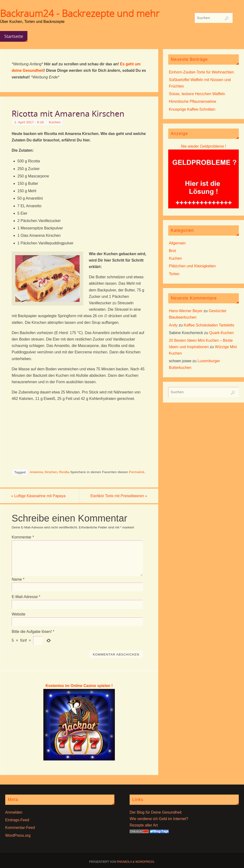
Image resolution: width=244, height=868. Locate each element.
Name (18, 579)
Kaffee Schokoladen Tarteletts (209, 325)
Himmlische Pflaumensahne (193, 101)
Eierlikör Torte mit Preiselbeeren (118, 496)
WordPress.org (18, 835)
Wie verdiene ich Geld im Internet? (159, 819)
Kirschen (51, 472)
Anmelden (14, 812)
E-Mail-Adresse (26, 597)
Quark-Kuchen (221, 333)
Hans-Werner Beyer (186, 311)
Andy (173, 325)
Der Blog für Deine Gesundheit (156, 812)
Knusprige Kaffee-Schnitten (192, 109)
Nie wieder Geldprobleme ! (203, 146)
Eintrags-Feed (17, 820)
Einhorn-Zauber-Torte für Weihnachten (201, 72)
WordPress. (145, 862)
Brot (172, 251)
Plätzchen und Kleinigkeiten (192, 266)
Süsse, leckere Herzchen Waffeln (197, 94)
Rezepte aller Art (144, 825)
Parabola (124, 862)
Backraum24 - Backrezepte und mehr (80, 13)
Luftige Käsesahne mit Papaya (39, 496)
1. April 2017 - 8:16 (29, 122)
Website (19, 614)
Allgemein (177, 243)
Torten (174, 274)
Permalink (137, 472)
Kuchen (55, 122)
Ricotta (64, 472)
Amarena (36, 472)
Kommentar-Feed (20, 828)
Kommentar (23, 537)
